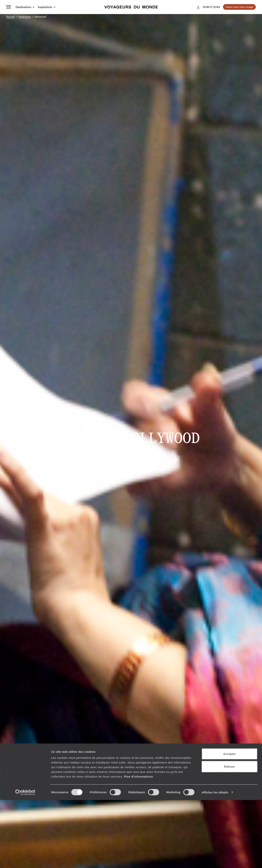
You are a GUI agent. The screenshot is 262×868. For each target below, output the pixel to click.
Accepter (229, 822)
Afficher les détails (215, 860)
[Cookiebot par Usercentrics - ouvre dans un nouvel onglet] (25, 860)
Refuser (229, 835)
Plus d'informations (138, 844)
